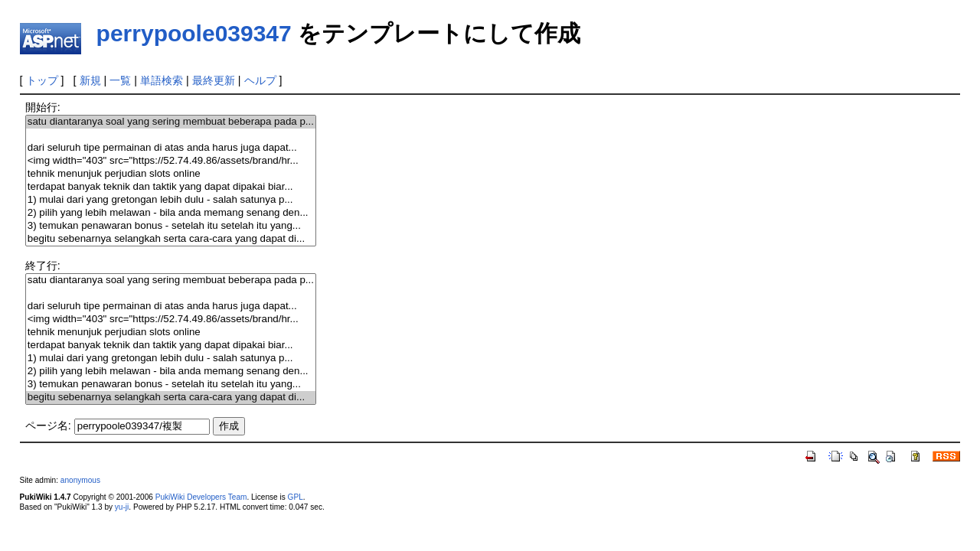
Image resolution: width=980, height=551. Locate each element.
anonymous (80, 480)
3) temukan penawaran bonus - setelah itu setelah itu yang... (171, 226)
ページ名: (48, 425)
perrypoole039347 (194, 33)
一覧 (120, 80)
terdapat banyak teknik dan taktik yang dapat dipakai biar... (171, 187)
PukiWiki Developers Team (201, 497)
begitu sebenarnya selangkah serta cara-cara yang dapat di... (171, 239)
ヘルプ (260, 80)
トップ (42, 80)
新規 (90, 80)
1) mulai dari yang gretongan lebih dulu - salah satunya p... (171, 200)
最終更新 (214, 80)
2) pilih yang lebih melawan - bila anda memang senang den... (171, 213)
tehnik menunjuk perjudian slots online (171, 174)
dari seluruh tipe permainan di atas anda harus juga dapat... (171, 148)
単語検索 (162, 80)
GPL (296, 497)
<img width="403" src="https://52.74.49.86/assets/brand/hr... (171, 161)
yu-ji (122, 507)
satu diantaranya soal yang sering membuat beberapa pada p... (171, 122)
